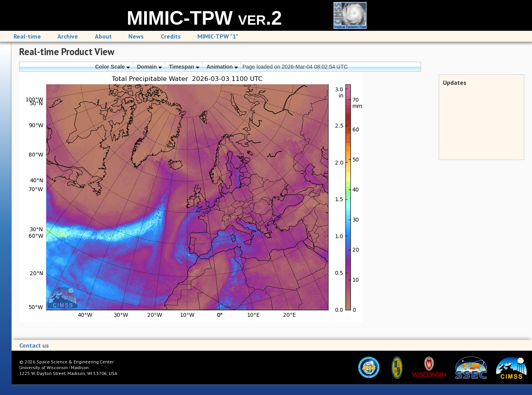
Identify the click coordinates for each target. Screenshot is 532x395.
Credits (171, 36)
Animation (222, 67)
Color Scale (113, 67)
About (103, 36)
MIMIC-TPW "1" (218, 36)
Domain (149, 67)
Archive (68, 36)
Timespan (184, 67)
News (136, 36)
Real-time (27, 36)
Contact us (34, 345)
